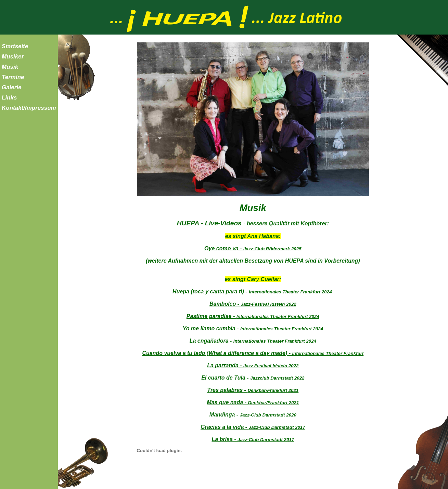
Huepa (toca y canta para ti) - (252, 292)
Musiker (13, 57)
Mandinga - (253, 415)
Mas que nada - (253, 402)
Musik (10, 67)
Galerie (12, 87)
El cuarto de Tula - (253, 378)
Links (9, 98)
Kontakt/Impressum (29, 108)
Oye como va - (253, 248)
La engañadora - (253, 341)
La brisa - (253, 439)
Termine (13, 77)
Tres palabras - (253, 390)
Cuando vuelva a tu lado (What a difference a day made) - (253, 353)
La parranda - (253, 365)
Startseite (15, 46)
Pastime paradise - (253, 316)
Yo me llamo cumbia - (253, 328)
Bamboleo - (253, 304)
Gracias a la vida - (253, 427)
